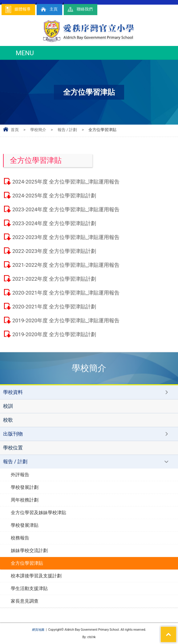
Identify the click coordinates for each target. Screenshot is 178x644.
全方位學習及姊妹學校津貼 (38, 513)
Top (176, 630)
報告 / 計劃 (67, 130)
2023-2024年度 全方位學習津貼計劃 (54, 223)
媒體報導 (18, 9)
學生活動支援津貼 (29, 588)
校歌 (8, 420)
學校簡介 (38, 130)
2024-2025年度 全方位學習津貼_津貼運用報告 (66, 182)
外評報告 (20, 475)
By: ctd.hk (89, 637)
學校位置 (13, 448)
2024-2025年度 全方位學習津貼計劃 (54, 196)
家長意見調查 (25, 601)
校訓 (8, 406)
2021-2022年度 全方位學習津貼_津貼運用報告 (66, 265)
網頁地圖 (38, 630)
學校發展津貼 (25, 525)
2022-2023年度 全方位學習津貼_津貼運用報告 (66, 237)
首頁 (15, 130)
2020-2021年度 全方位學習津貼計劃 (54, 307)
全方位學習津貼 (27, 563)
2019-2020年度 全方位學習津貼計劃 (54, 334)
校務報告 (20, 538)
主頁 (49, 9)
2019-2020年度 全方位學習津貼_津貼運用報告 (66, 320)
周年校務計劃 (25, 500)
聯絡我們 (80, 9)
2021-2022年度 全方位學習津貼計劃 (54, 279)
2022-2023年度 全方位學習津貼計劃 (54, 251)
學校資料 (13, 392)
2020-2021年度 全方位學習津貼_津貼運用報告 (66, 293)
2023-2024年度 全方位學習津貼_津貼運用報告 (66, 209)
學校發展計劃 (25, 487)
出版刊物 (13, 434)
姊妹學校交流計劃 (29, 551)
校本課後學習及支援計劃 (36, 576)
